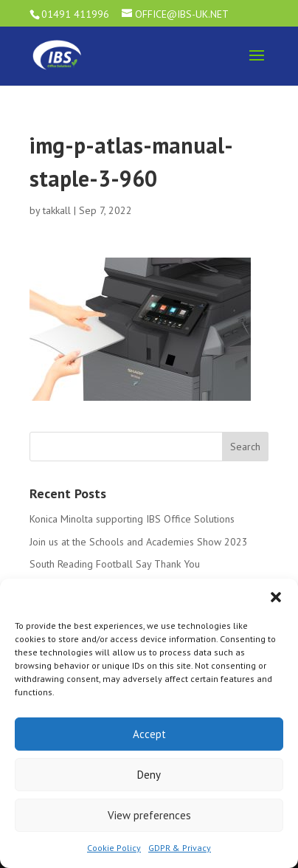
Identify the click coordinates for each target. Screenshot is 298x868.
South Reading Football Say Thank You (115, 564)
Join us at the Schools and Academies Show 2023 (139, 542)
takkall (57, 210)
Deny (149, 775)
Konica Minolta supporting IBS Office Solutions (132, 519)
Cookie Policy (114, 848)
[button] (276, 597)
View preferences (149, 815)
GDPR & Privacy (180, 848)
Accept (149, 734)
